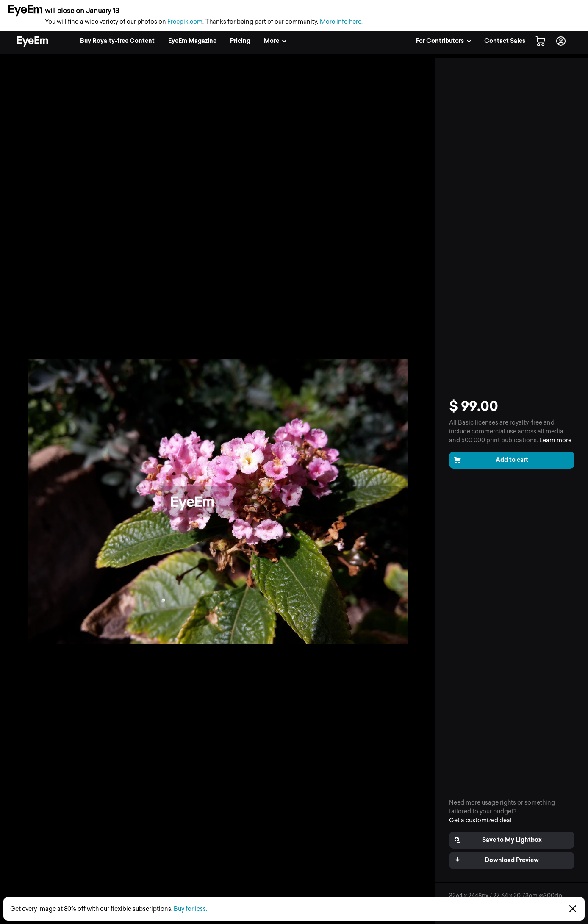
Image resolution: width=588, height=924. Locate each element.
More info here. (341, 22)
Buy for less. (190, 909)
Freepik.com (185, 22)
